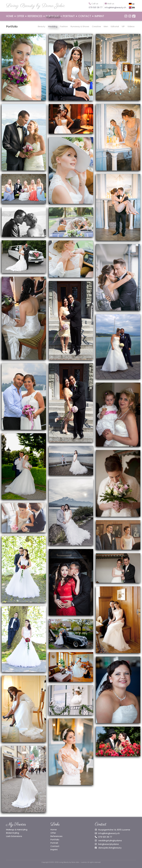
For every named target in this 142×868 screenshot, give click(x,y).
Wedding (53, 26)
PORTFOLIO (53, 16)
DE (132, 4)
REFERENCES (35, 16)
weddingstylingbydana (110, 840)
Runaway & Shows (80, 26)
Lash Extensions (14, 836)
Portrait (54, 843)
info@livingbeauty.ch (109, 833)
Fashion (64, 26)
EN (132, 8)
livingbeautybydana (109, 844)
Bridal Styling (13, 833)
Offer (53, 833)
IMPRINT (99, 16)
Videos (131, 26)
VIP (123, 26)
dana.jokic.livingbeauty (110, 848)
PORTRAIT (69, 16)
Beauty (42, 26)
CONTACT (85, 16)
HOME (10, 16)
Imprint (54, 849)
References (56, 836)
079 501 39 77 (105, 837)
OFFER (20, 16)
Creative (96, 26)
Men (106, 26)
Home (54, 830)
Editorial (115, 26)
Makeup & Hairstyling (17, 830)
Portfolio (12, 26)
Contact (55, 846)
